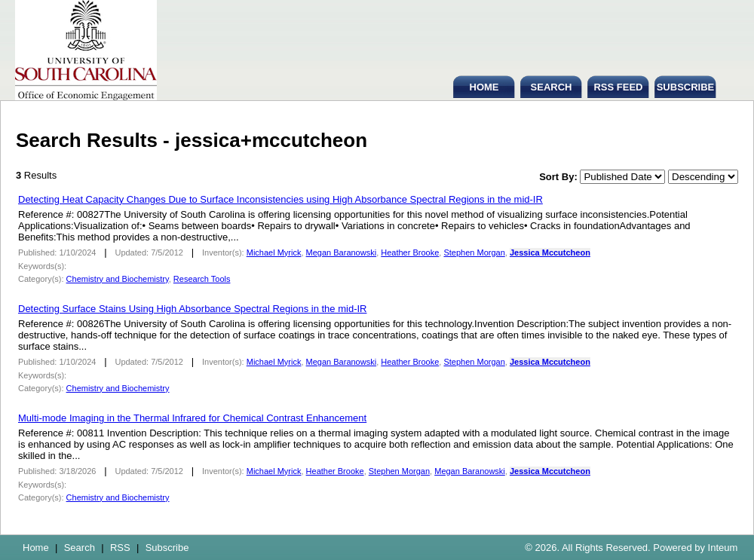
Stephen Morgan (474, 252)
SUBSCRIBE (686, 87)
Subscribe (167, 548)
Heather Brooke (410, 252)
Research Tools (202, 279)
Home (36, 548)
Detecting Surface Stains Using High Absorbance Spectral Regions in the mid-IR (192, 309)
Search (80, 548)
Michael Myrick (274, 252)
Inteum (723, 548)
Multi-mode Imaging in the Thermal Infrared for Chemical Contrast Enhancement (192, 418)
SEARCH (552, 87)
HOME (484, 87)
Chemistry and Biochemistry (118, 279)
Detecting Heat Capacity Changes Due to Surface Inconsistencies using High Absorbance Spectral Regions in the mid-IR (280, 199)
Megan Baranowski (342, 252)
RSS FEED (618, 87)
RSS (120, 548)
